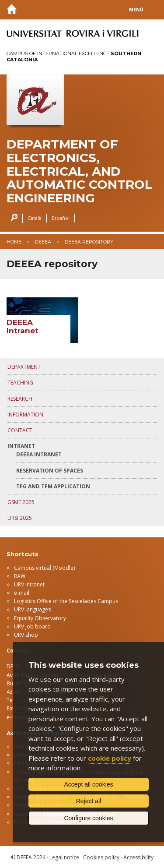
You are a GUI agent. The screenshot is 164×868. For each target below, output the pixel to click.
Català (35, 218)
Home (14, 242)
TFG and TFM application (53, 486)
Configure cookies (88, 818)
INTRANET (21, 446)
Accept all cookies (88, 784)
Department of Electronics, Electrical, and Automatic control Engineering (79, 171)
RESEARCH (20, 399)
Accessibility (138, 857)
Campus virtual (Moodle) (44, 568)
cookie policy (110, 758)
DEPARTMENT (24, 367)
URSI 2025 (20, 518)
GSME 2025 (21, 502)
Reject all (89, 801)
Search (12, 218)
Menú (136, 10)
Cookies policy (101, 857)
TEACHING (20, 383)
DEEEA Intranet (39, 454)
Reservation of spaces (50, 471)
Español (61, 218)
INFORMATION (25, 415)
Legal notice (64, 857)
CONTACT (20, 430)
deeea (43, 242)
